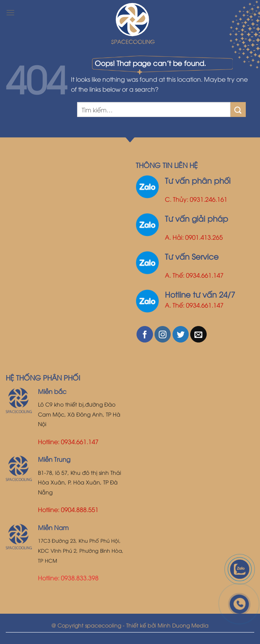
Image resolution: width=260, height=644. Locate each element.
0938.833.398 (80, 578)
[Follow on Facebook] (145, 334)
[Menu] (10, 12)
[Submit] (238, 110)
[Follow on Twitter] (181, 334)
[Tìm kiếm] (251, 12)
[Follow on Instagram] (163, 334)
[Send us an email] (198, 334)
